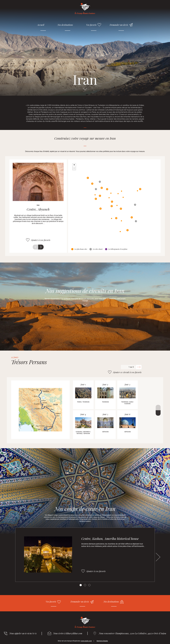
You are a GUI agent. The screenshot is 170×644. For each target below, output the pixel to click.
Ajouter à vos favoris (41, 240)
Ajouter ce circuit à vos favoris (127, 372)
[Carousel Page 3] (89, 585)
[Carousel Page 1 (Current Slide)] (81, 585)
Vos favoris (91, 25)
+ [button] (74, 165)
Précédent (35, 247)
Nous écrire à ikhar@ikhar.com (68, 633)
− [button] (74, 168)
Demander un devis (119, 25)
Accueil (41, 25)
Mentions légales (102, 641)
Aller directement (85, 90)
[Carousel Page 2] (85, 585)
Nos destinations (65, 25)
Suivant (41, 247)
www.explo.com (86, 641)
